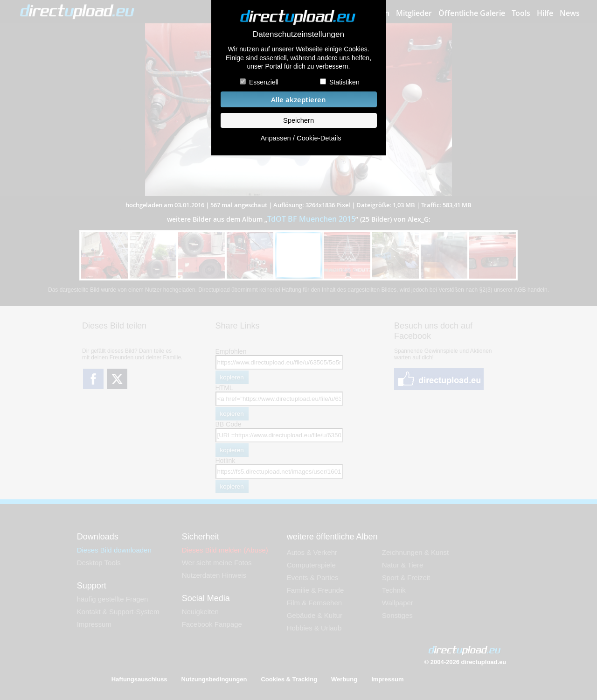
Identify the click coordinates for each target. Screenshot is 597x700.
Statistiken (344, 82)
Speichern (298, 120)
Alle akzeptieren (298, 100)
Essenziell (264, 82)
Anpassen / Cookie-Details (301, 138)
